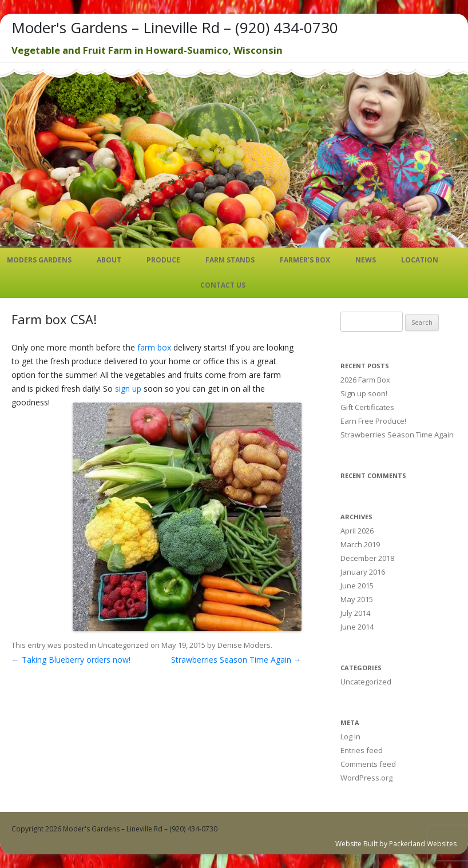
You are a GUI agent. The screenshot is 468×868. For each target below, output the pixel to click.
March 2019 (360, 544)
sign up (128, 389)
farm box (154, 347)
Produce (163, 260)
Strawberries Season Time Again (236, 660)
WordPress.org (366, 778)
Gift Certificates (367, 407)
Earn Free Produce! (373, 421)
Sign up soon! (364, 393)
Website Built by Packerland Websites (396, 844)
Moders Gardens (39, 260)
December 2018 (367, 558)
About (109, 260)
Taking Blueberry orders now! (71, 660)
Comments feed (368, 764)
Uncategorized (123, 645)
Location (420, 260)
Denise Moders (244, 645)
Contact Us (223, 285)
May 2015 (357, 599)
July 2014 (355, 613)
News (366, 260)
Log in (350, 736)
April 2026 (357, 531)
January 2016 (363, 572)
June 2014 (357, 627)
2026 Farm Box (365, 380)
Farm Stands (230, 260)
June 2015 (357, 586)
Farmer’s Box (305, 260)
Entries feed (362, 750)
